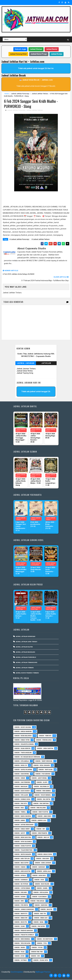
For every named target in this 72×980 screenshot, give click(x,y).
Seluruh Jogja (20, 49)
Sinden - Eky (41, 829)
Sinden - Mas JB (43, 838)
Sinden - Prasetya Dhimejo (24, 935)
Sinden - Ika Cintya (43, 800)
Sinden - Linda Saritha (45, 749)
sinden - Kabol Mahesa (23, 816)
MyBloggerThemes (43, 972)
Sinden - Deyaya (20, 897)
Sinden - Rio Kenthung (45, 939)
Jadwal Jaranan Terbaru (26, 369)
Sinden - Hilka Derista (22, 749)
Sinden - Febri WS (45, 736)
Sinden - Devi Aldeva (41, 893)
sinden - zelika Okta (41, 960)
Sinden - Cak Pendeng (22, 783)
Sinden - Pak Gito (21, 804)
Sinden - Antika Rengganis (24, 825)
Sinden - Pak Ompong (41, 804)
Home (7, 94)
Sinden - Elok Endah (39, 897)
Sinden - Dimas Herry (22, 829)
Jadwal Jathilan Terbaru (40, 94)
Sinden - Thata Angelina (23, 753)
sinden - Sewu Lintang (43, 863)
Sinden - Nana (38, 922)
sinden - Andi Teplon (22, 859)
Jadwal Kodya (56, 54)
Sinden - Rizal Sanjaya (42, 766)
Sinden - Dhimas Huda (22, 800)
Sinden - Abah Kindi (44, 816)
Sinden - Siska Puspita (23, 846)
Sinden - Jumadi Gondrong (24, 910)
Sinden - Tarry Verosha (44, 761)
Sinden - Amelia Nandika (23, 732)
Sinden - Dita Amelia (22, 761)
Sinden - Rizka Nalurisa (23, 736)
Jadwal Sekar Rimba (25, 371)
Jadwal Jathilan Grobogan (25, 637)
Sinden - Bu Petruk (21, 884)
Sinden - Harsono (41, 905)
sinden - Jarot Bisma (39, 778)
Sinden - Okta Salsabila (23, 842)
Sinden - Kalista (46, 910)
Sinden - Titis (42, 944)
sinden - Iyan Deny (43, 859)
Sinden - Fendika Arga (44, 740)
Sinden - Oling (20, 927)
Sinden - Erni (19, 901)
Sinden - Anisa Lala (44, 872)
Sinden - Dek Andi (21, 893)
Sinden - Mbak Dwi (21, 918)
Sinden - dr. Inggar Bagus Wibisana (27, 757)
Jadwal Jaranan (26, 363)
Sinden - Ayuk (39, 880)
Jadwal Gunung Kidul (18, 54)
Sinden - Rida (19, 808)
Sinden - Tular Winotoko (23, 850)
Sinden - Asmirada (21, 880)
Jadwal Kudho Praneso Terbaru (27, 673)
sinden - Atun (19, 956)
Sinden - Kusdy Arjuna (23, 727)
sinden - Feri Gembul (44, 791)
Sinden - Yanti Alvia (46, 770)
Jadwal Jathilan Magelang (25, 652)
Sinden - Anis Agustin (22, 872)
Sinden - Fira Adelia (37, 901)
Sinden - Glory (42, 783)
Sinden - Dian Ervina (22, 774)
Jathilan (46, 363)
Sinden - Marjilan (21, 787)
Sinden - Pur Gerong (43, 774)
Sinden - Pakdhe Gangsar (24, 931)
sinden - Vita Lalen (21, 795)
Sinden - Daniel (42, 888)
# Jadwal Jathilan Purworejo (19, 240)
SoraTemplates (17, 972)
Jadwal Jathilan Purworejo (20, 94)
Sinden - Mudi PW (21, 922)
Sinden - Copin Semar (22, 888)
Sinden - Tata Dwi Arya (22, 944)
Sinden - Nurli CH (21, 766)
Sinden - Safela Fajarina (23, 770)
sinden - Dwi (35, 956)
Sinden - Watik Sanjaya (23, 855)
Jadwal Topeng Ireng (25, 373)
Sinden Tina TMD (37, 952)
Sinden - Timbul (20, 812)
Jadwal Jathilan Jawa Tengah (26, 642)
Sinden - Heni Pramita (39, 833)
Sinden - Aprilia (20, 876)
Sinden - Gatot (20, 833)
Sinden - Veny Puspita (40, 812)
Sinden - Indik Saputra (23, 838)
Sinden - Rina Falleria (38, 808)
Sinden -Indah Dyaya (45, 855)
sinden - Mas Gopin (21, 863)
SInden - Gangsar (38, 867)
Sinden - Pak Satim (38, 927)
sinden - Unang (20, 867)
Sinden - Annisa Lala (39, 821)
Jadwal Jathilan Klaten (24, 647)
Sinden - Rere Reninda (22, 939)
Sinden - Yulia (19, 952)
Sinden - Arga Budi (39, 876)
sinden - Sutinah (21, 960)
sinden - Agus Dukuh (22, 791)
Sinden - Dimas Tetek (22, 740)
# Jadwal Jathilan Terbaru (41, 240)
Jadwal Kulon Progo (39, 54)
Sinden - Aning (20, 821)
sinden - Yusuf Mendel (43, 795)
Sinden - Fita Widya (21, 905)
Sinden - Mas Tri (40, 914)
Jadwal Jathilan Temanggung (26, 663)
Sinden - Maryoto (21, 914)
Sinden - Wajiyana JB (41, 787)
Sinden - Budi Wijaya (42, 884)
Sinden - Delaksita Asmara (24, 744)
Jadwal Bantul (52, 49)
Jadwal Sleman (36, 49)
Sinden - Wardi (20, 948)
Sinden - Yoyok (37, 948)
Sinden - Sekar (20, 778)
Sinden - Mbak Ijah (41, 918)
